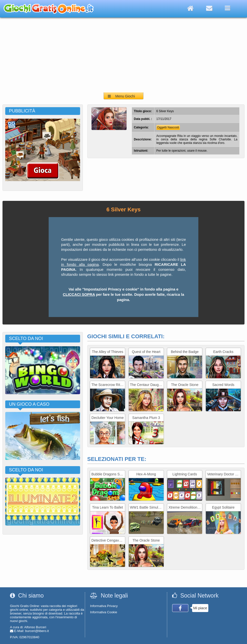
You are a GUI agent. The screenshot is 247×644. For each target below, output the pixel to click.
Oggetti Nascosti (168, 127)
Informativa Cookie (104, 612)
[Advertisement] (124, 55)
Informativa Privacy (104, 606)
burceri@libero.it (37, 631)
